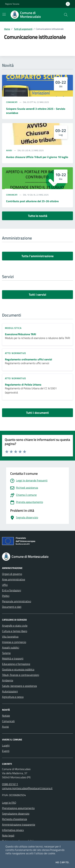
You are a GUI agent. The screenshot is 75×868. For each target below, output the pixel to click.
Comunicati (12, 102)
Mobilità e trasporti (13, 658)
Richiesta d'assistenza (14, 819)
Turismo (6, 653)
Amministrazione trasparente (19, 825)
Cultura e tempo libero (15, 631)
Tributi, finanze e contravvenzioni (21, 675)
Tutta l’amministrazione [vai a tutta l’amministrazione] (37, 256)
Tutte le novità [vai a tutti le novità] (38, 216)
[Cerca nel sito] (66, 15)
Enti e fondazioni (12, 590)
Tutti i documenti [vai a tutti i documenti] (37, 413)
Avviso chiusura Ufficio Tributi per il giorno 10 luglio (37, 157)
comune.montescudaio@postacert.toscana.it (27, 788)
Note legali (8, 835)
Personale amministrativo (17, 601)
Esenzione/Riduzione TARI (21, 334)
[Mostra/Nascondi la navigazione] (4, 14)
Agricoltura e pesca (13, 697)
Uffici (5, 585)
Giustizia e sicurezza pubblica (18, 669)
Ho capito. (63, 862)
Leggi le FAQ (9, 803)
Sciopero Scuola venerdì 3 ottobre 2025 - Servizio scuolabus (36, 111)
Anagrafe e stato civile (15, 626)
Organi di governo (12, 574)
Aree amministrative (14, 579)
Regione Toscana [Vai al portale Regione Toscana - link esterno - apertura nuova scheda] (12, 4)
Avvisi (9, 150)
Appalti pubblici (11, 647)
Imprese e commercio (14, 642)
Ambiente (8, 680)
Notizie (6, 716)
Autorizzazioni (10, 691)
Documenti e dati (12, 607)
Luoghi (6, 745)
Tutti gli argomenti (23, 29)
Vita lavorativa (10, 637)
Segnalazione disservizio (16, 814)
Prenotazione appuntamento (18, 808)
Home (7, 29)
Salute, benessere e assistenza (19, 686)
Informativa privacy (13, 830)
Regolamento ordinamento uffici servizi (28, 359)
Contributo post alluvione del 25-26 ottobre (32, 201)
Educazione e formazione (16, 664)
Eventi (6, 751)
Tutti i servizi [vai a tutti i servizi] (37, 295)
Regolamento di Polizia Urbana (23, 385)
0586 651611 (10, 784)
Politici (6, 596)
